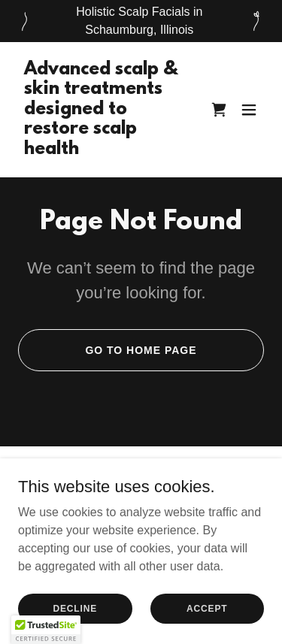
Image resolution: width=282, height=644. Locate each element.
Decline (75, 608)
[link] (104, 150)
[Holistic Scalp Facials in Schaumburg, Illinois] (141, 21)
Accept (207, 608)
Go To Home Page (141, 350)
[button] (249, 110)
